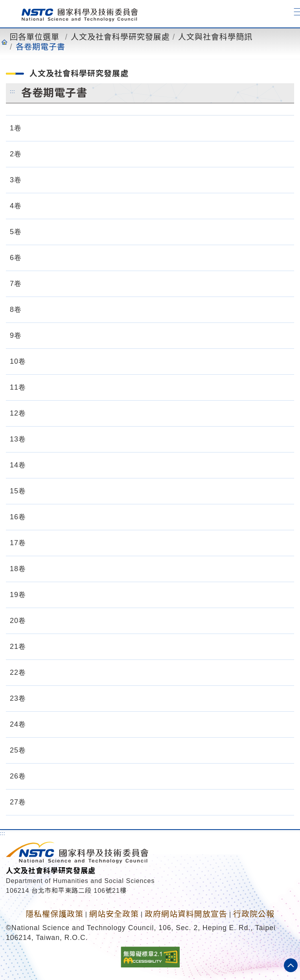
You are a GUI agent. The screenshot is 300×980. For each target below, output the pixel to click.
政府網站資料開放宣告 (186, 914)
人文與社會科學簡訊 (215, 37)
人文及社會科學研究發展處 (120, 37)
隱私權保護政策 (54, 914)
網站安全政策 (114, 914)
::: (13, 91)
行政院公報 (254, 914)
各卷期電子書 (40, 47)
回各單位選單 (35, 37)
